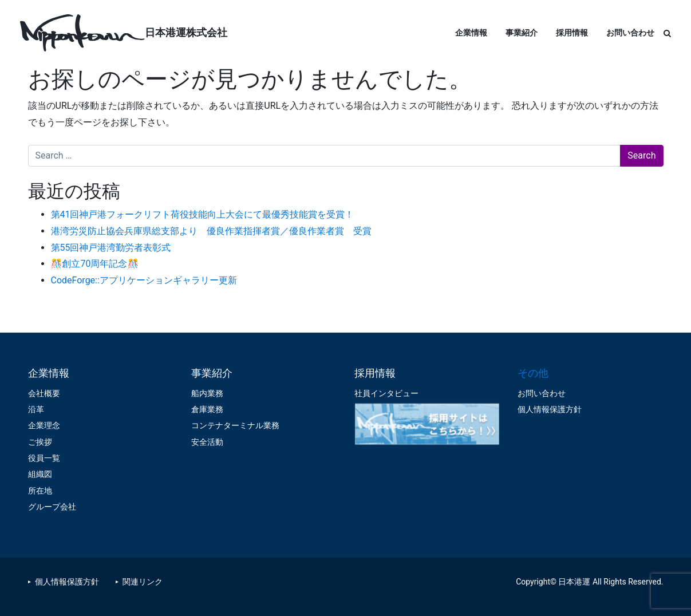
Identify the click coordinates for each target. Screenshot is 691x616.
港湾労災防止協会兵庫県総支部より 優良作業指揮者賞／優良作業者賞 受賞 (211, 231)
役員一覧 (44, 458)
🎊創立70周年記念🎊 (95, 264)
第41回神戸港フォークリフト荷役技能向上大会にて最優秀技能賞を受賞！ (203, 214)
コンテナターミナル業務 (235, 425)
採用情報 (572, 33)
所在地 (40, 491)
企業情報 (471, 33)
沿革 (36, 409)
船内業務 (207, 393)
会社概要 (44, 393)
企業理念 (44, 425)
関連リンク (143, 582)
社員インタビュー (386, 393)
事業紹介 (522, 33)
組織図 (40, 474)
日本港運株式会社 (186, 32)
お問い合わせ (630, 33)
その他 (533, 373)
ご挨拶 (40, 442)
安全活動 (207, 442)
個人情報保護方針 (550, 409)
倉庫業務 (207, 409)
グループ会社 (52, 507)
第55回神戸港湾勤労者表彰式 (111, 248)
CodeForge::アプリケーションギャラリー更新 (144, 280)
